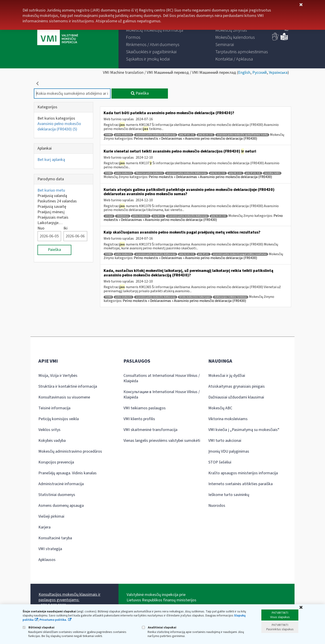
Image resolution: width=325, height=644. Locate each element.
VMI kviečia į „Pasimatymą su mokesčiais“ (244, 430)
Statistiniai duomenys (57, 495)
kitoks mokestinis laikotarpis (195, 297)
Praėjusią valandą (52, 196)
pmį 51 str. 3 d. (206, 135)
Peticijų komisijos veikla (59, 419)
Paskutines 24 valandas (57, 201)
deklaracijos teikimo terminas (231, 297)
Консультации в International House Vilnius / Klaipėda (162, 395)
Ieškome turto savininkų (229, 495)
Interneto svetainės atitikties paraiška (240, 484)
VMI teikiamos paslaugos (145, 408)
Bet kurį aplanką (51, 160)
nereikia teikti (272, 173)
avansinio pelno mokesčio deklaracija (156, 135)
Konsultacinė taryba (55, 538)
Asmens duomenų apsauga (61, 506)
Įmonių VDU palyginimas (229, 451)
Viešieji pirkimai (51, 516)
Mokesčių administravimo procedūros (70, 451)
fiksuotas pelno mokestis (149, 173)
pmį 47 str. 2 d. (187, 135)
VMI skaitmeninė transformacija (150, 430)
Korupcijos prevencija (56, 462)
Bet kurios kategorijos (56, 118)
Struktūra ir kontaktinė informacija (68, 386)
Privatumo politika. (53, 620)
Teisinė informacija (54, 408)
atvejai (109, 216)
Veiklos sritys (49, 430)
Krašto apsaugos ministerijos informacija (243, 473)
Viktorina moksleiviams (228, 419)
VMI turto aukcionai (225, 441)
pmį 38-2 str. (236, 173)
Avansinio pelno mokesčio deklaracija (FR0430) (59, 126)
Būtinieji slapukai (38, 627)
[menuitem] (155, 30)
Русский (260, 73)
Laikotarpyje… (50, 223)
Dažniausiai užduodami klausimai (236, 397)
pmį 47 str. (204, 254)
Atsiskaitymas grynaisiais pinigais (237, 386)
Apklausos (47, 560)
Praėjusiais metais (53, 217)
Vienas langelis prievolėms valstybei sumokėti (162, 441)
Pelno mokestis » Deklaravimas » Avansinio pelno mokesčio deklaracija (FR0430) (195, 139)
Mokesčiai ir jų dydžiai (227, 376)
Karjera (44, 527)
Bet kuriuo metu (51, 190)
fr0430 (108, 135)
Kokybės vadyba (52, 441)
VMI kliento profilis (139, 419)
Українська (278, 73)
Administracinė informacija (61, 484)
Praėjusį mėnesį (51, 212)
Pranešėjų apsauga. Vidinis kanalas (67, 473)
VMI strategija (50, 549)
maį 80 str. (158, 216)
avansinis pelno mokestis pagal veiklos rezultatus (240, 254)
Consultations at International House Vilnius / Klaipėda (162, 378)
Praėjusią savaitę (52, 207)
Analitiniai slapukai (159, 627)
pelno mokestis (124, 135)
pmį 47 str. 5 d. (253, 173)
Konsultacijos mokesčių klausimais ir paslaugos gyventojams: (70, 597)
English (244, 73)
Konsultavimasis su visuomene (64, 397)
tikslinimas (123, 216)
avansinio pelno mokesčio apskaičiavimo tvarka (242, 135)
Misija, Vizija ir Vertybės (58, 376)
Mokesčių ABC (220, 408)
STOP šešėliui (220, 462)
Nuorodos (217, 506)
